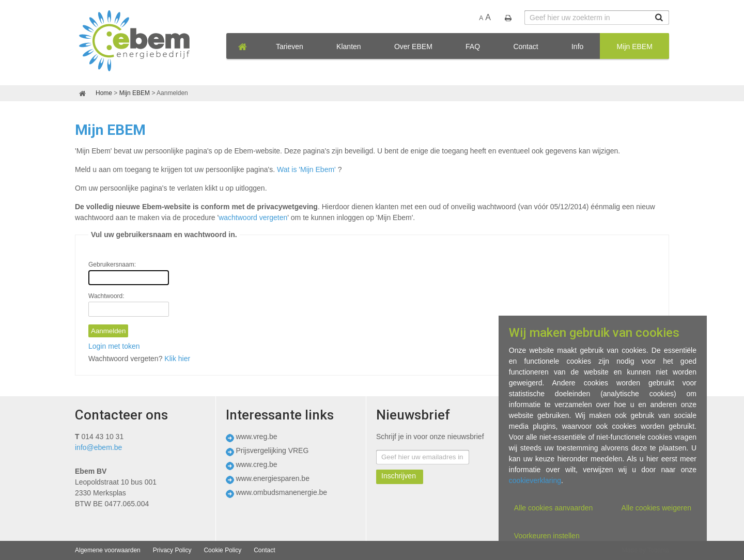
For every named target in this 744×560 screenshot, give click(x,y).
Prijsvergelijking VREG (273, 450)
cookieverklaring (535, 480)
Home (104, 93)
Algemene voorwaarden (108, 550)
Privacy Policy (172, 550)
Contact (525, 46)
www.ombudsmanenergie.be (282, 492)
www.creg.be (257, 464)
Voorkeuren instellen (547, 536)
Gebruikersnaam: (112, 265)
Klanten (348, 46)
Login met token (114, 346)
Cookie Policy (222, 550)
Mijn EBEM (635, 46)
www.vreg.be (257, 437)
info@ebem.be (98, 447)
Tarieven (290, 46)
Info (577, 46)
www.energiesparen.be (273, 478)
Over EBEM (413, 46)
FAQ (473, 46)
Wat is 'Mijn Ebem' (306, 169)
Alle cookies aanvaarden (554, 508)
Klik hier (177, 359)
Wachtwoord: (106, 296)
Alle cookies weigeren (656, 508)
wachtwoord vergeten (253, 217)
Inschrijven (399, 476)
